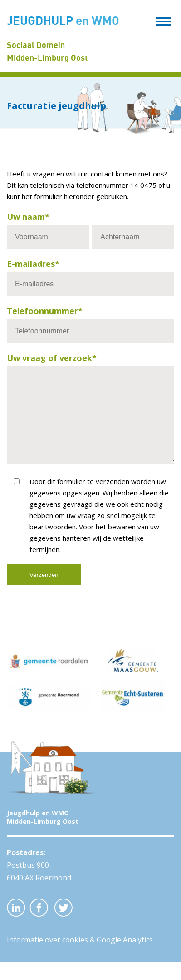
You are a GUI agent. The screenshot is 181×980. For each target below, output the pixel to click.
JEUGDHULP (63, 20)
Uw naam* (28, 217)
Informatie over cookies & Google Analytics (80, 958)
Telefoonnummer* (45, 311)
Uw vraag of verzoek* (52, 358)
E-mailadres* (33, 264)
